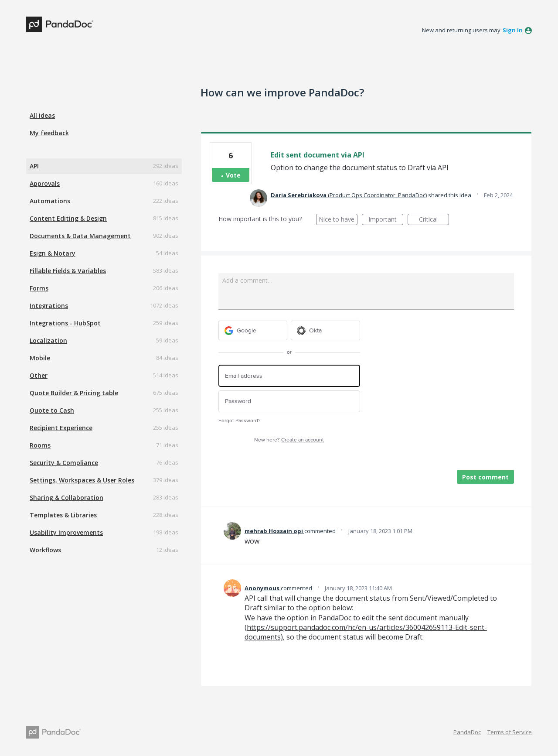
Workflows (45, 550)
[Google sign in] (253, 330)
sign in (513, 30)
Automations (50, 201)
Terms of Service (510, 732)
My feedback (49, 133)
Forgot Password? (240, 421)
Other (39, 375)
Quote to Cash (52, 410)
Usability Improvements (66, 532)
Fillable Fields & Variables (68, 271)
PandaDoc (467, 732)
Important (386, 220)
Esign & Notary (53, 253)
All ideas (42, 115)
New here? (289, 440)
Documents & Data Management (80, 236)
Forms (39, 288)
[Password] (289, 402)
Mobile (40, 358)
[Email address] (289, 376)
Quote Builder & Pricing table (74, 393)
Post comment (485, 477)
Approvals (45, 183)
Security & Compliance (64, 463)
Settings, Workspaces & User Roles (82, 480)
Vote (233, 175)
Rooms (40, 445)
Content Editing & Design (68, 218)
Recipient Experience (61, 428)
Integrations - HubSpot (65, 323)
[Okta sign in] (325, 330)
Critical (434, 220)
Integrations (49, 306)
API (34, 166)
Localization (48, 340)
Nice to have (338, 220)
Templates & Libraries (63, 515)
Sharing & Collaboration (66, 498)
